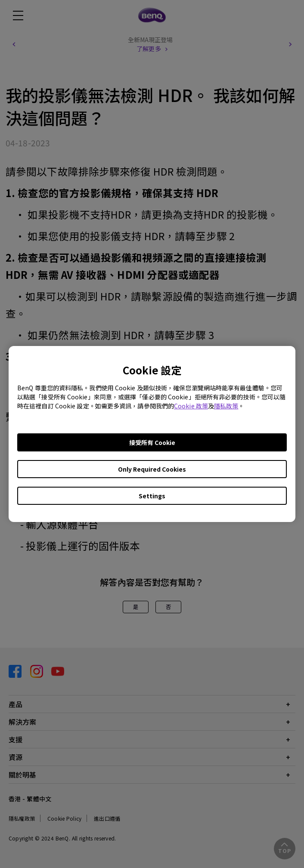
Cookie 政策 (191, 406)
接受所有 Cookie (152, 442)
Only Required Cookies (152, 469)
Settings (152, 496)
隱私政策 (226, 406)
